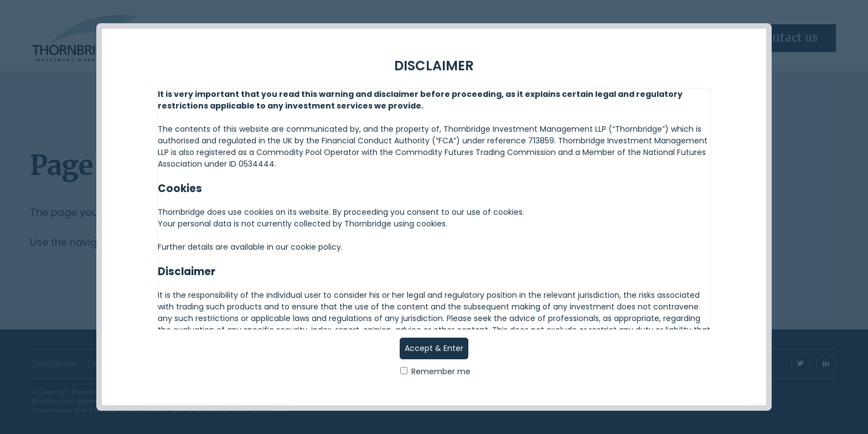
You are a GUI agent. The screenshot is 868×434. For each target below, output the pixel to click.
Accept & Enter (434, 348)
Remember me (435, 371)
